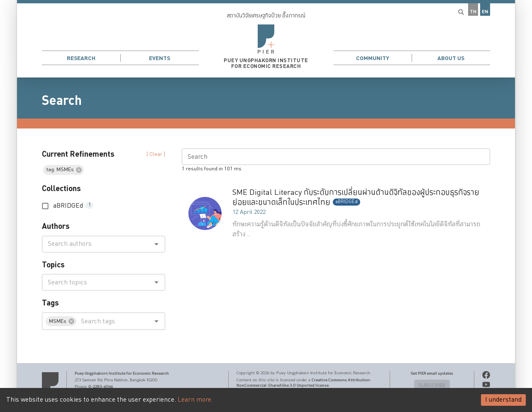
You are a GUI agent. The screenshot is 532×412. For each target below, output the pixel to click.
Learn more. (195, 400)
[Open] (156, 244)
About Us (451, 58)
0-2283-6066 (101, 387)
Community (373, 58)
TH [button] (473, 12)
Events (160, 58)
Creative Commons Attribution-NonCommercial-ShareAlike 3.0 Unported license (304, 383)
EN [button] (485, 12)
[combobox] (97, 244)
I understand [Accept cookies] (503, 400)
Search (62, 101)
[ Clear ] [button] (156, 154)
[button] (266, 39)
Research (81, 58)
